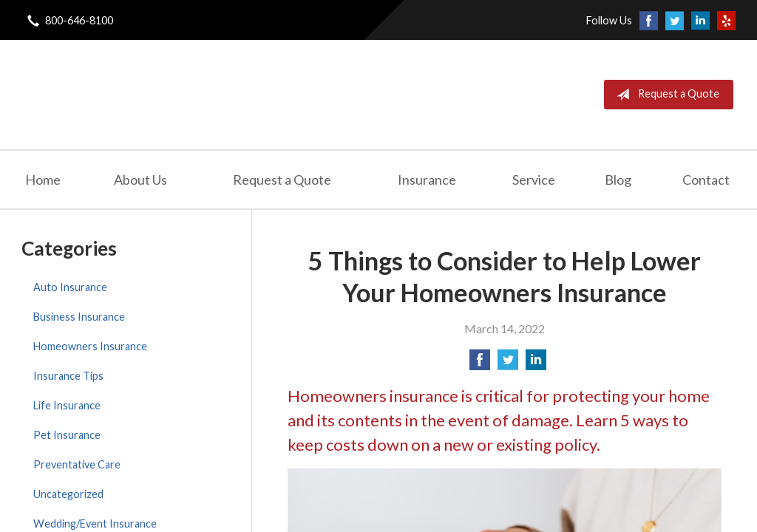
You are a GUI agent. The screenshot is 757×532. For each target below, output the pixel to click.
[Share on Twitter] (508, 364)
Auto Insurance (70, 287)
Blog (618, 180)
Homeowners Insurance (90, 346)
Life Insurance (67, 405)
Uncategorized (68, 494)
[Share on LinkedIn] (536, 364)
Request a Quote (665, 95)
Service (534, 180)
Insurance (427, 180)
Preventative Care (77, 464)
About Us (140, 180)
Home (43, 180)
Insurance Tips (68, 376)
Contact (706, 180)
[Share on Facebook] (480, 364)
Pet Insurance (67, 435)
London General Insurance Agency (193, 95)
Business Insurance (79, 317)
